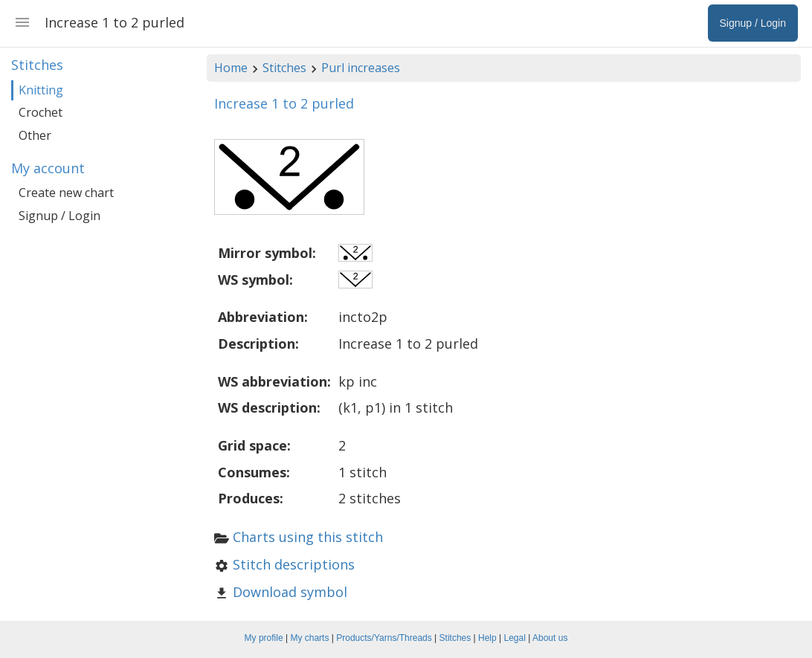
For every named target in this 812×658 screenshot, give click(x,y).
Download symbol (290, 592)
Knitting (41, 90)
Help (487, 638)
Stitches (284, 68)
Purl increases (361, 68)
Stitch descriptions (294, 564)
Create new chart (66, 193)
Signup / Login (59, 216)
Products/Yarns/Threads (384, 638)
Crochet (41, 112)
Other (35, 135)
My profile (264, 638)
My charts (309, 638)
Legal (515, 638)
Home (231, 68)
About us (550, 638)
